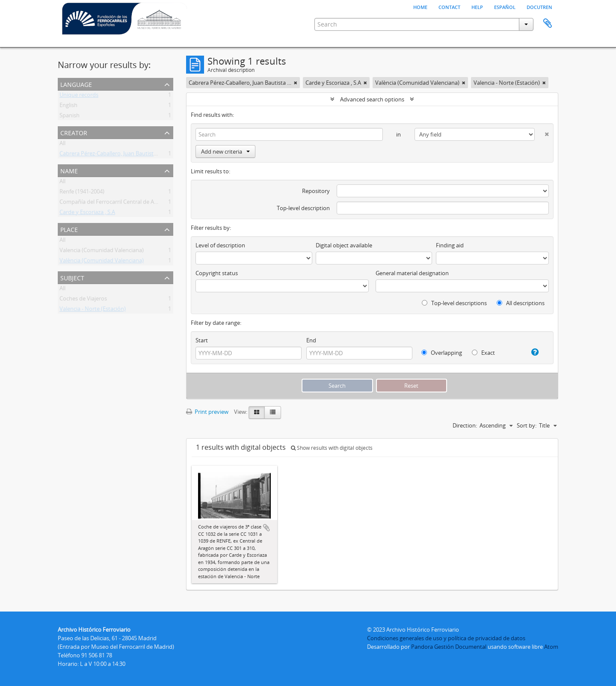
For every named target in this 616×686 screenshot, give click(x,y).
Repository (316, 191)
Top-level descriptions (454, 303)
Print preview (207, 412)
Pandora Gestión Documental (449, 647)
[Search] (289, 134)
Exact (483, 353)
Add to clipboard (267, 528)
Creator (74, 132)
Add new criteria (225, 151)
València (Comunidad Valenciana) (102, 262)
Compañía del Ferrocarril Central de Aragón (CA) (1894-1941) (135, 203)
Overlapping (442, 353)
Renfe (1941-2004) (82, 193)
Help (477, 6)
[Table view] (273, 413)
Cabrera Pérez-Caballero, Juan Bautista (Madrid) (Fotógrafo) (135, 155)
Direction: (465, 425)
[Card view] (257, 413)
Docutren (539, 6)
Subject (72, 277)
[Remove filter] (296, 83)
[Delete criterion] (542, 132)
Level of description (220, 245)
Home (420, 6)
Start (202, 340)
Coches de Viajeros (83, 300)
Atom (551, 647)
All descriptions (521, 303)
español (505, 6)
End (311, 340)
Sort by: (527, 425)
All (62, 145)
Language (76, 84)
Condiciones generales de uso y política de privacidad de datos (446, 638)
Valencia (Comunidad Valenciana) (102, 252)
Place (69, 229)
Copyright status (217, 273)
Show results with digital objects (332, 448)
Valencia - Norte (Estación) (93, 310)
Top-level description (303, 208)
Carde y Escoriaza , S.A (87, 214)
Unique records (79, 96)
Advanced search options (372, 99)
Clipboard (548, 24)
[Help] (532, 352)
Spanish (70, 117)
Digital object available (344, 245)
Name (69, 170)
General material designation (412, 273)
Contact (449, 6)
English (68, 107)
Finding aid (450, 245)
